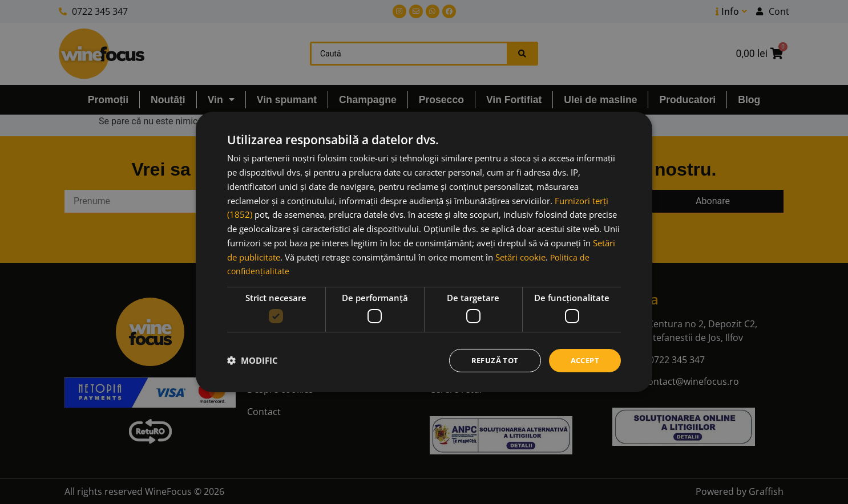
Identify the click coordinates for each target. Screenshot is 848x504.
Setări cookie (520, 256)
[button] (253, 360)
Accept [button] (583, 360)
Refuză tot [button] (490, 360)
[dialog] (424, 252)
